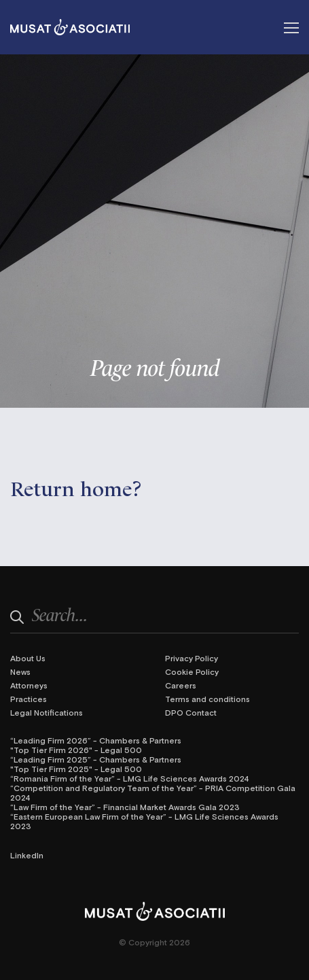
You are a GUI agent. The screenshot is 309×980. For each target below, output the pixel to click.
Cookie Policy (192, 671)
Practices (29, 699)
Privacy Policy (192, 658)
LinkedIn (27, 855)
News (20, 671)
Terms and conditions (207, 699)
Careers (181, 685)
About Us (28, 658)
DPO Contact (191, 712)
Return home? (76, 487)
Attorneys (29, 685)
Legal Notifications (47, 712)
